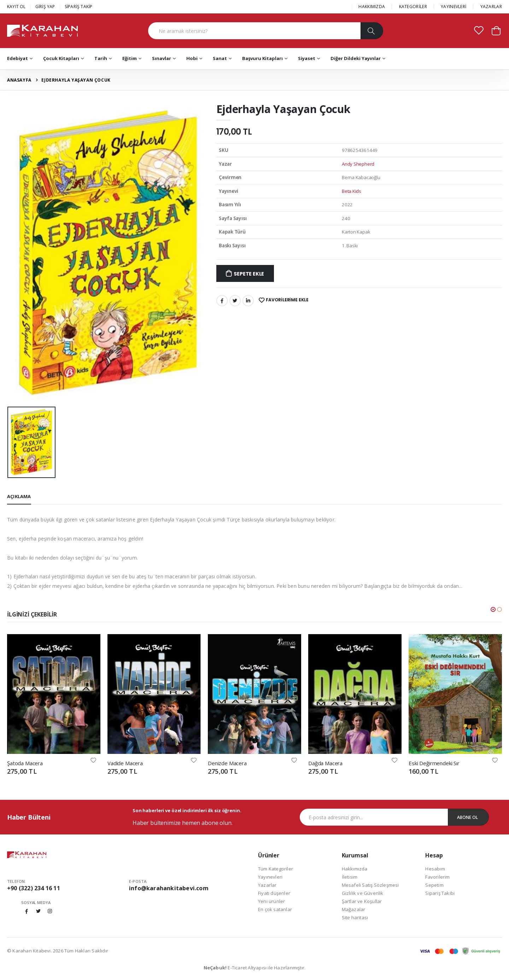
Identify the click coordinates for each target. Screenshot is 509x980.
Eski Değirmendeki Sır (434, 763)
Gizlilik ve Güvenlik (363, 893)
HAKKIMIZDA (372, 7)
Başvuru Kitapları (262, 58)
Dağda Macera (325, 763)
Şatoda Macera (25, 763)
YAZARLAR (491, 7)
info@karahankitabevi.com (169, 888)
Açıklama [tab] (19, 496)
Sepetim (434, 885)
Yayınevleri (270, 877)
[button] (496, 30)
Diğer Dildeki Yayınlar (356, 58)
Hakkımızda (355, 869)
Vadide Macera (125, 763)
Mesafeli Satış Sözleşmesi (370, 885)
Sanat (220, 58)
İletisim (350, 877)
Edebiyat (17, 58)
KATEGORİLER (413, 7)
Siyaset (307, 58)
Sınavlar (162, 58)
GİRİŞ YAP (45, 7)
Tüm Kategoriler (276, 869)
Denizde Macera (227, 763)
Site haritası (355, 917)
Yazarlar (267, 885)
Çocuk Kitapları (61, 58)
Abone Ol (467, 817)
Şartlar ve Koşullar (362, 901)
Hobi (192, 58)
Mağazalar (354, 909)
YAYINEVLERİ (454, 7)
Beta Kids (352, 191)
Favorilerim (437, 877)
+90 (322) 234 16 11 (34, 888)
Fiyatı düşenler (274, 893)
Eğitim (130, 58)
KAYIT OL (16, 7)
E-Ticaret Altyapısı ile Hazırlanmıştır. (255, 968)
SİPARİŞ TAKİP (79, 7)
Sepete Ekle (249, 274)
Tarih (101, 58)
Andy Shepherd (358, 164)
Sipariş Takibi (440, 893)
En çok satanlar (275, 909)
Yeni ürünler (271, 901)
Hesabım (435, 869)
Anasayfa (19, 80)
